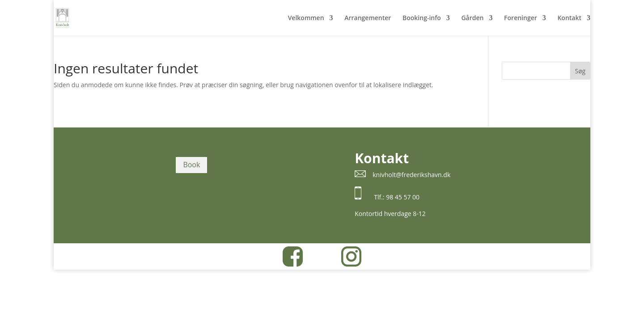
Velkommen (306, 18)
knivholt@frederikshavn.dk (411, 175)
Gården (472, 18)
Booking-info (422, 18)
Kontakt (569, 18)
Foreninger (521, 18)
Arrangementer (368, 18)
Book (191, 165)
